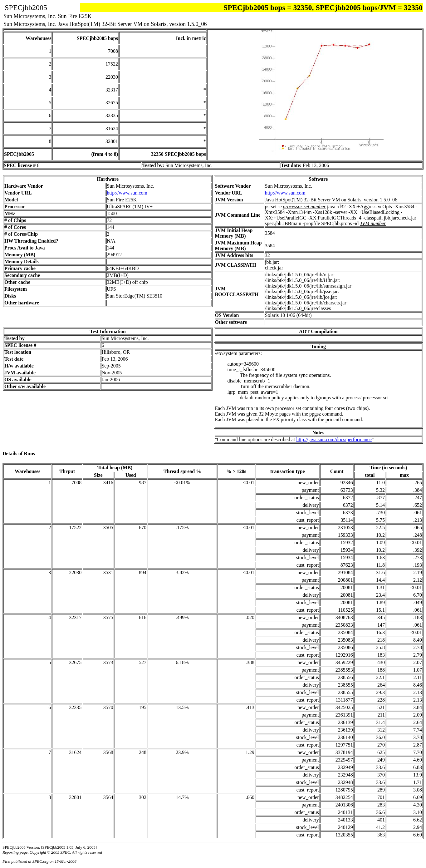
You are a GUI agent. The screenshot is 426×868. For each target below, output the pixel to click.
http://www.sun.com (127, 193)
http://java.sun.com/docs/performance (334, 439)
